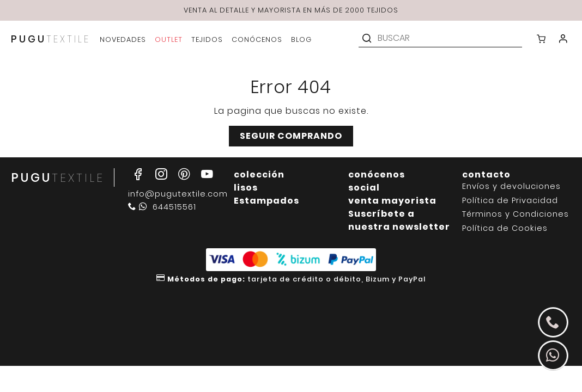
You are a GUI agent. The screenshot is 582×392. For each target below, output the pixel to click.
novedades (123, 39)
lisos (246, 188)
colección (259, 174)
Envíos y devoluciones (511, 186)
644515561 (162, 207)
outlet (169, 39)
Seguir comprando (291, 136)
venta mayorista (392, 201)
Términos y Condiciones (516, 214)
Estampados (266, 201)
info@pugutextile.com (178, 194)
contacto (486, 174)
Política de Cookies (505, 228)
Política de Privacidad (510, 201)
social (364, 188)
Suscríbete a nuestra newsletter (399, 220)
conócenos (377, 174)
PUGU (51, 39)
